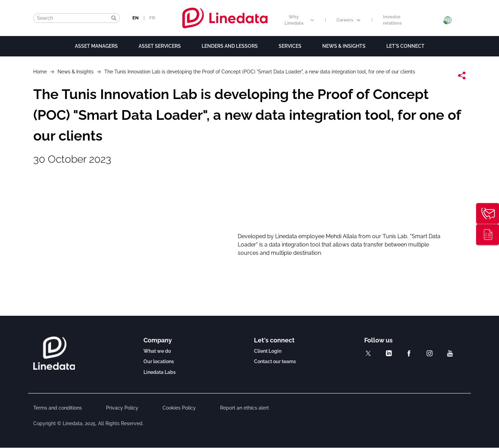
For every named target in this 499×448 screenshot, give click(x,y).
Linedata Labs (160, 372)
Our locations (159, 361)
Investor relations (392, 20)
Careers (348, 20)
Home (40, 72)
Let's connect (405, 46)
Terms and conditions (58, 408)
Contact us (488, 214)
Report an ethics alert (244, 408)
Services (290, 46)
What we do (157, 351)
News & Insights (344, 46)
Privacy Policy (122, 408)
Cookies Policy (179, 408)
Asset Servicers (160, 46)
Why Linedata (299, 20)
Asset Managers (96, 46)
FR (152, 18)
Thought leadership (488, 235)
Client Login (268, 351)
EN (135, 18)
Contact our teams (275, 361)
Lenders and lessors (230, 46)
